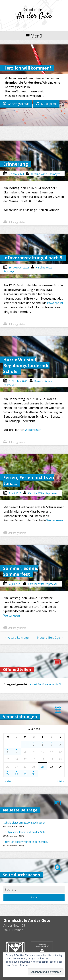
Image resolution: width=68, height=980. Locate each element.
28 (17, 774)
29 (25, 774)
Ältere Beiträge (17, 638)
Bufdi (58, 684)
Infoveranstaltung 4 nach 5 (33, 258)
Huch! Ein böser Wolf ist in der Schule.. (26, 842)
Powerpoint (55, 303)
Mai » (60, 781)
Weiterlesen (33, 430)
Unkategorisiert (17, 222)
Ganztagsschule (16, 103)
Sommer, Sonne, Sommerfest (21, 571)
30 (34, 774)
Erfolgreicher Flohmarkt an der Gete (24, 832)
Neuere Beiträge (50, 638)
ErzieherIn (48, 684)
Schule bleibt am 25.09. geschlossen (24, 823)
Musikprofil (46, 103)
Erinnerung (16, 164)
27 (8, 774)
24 (43, 767)
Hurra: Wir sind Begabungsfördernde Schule (26, 365)
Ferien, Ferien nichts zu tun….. (29, 480)
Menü (34, 36)
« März (9, 781)
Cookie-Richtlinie (20, 965)
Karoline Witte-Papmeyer (45, 174)
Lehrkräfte (35, 684)
